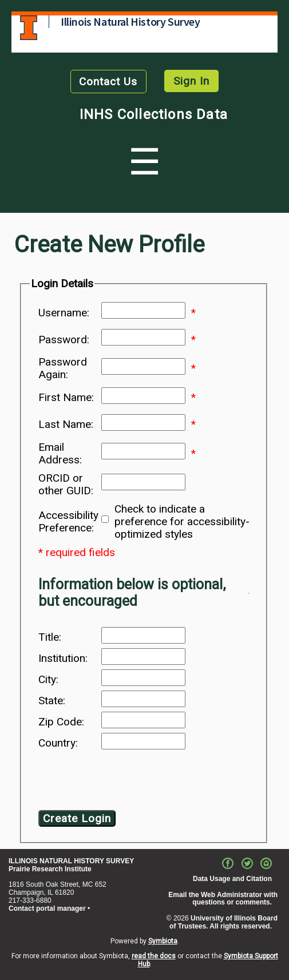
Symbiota (163, 941)
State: (52, 701)
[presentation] (131, 782)
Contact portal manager (47, 908)
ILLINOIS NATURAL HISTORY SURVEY (71, 861)
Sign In (191, 81)
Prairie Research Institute (50, 869)
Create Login (77, 818)
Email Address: (60, 454)
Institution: (63, 658)
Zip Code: (61, 722)
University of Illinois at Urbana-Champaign (29, 28)
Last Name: (66, 424)
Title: (50, 637)
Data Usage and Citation (232, 879)
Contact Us (108, 82)
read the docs (154, 956)
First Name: (66, 398)
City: (48, 680)
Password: (64, 340)
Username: (64, 313)
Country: (58, 743)
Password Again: (63, 368)
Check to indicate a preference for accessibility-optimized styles (182, 522)
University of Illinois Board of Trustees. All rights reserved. (223, 922)
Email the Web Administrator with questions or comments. (223, 899)
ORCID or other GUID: (66, 485)
